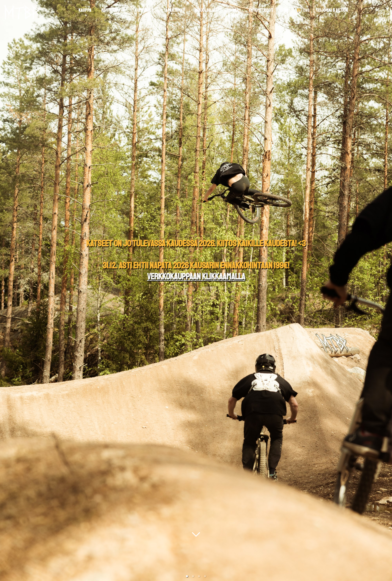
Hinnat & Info (233, 13)
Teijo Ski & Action (332, 10)
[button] (187, 576)
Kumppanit (144, 10)
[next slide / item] (388, 290)
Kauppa (85, 10)
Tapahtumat (174, 10)
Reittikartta (113, 10)
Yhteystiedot (261, 10)
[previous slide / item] (3, 290)
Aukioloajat (206, 10)
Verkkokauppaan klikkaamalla (196, 277)
